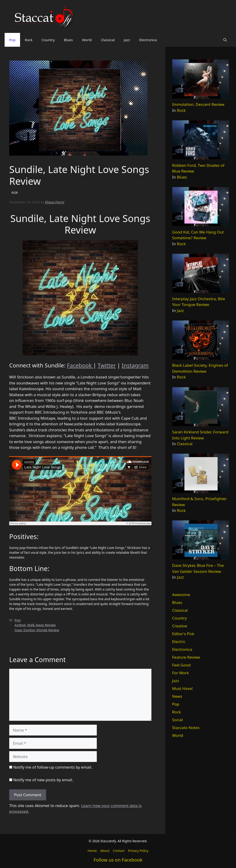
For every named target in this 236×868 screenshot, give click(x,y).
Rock (29, 40)
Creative (180, 626)
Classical (108, 40)
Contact (119, 851)
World (87, 40)
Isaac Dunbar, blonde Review (37, 630)
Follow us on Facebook (118, 860)
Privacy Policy (138, 851)
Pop (12, 40)
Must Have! (183, 688)
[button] (225, 40)
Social (177, 720)
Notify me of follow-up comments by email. (53, 767)
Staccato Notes (186, 728)
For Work (180, 673)
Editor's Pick (183, 634)
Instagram (135, 365)
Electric (179, 642)
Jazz (127, 40)
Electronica (148, 40)
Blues (68, 40)
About (105, 851)
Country (48, 40)
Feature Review (186, 657)
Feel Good (181, 665)
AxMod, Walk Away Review (35, 625)
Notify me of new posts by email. (43, 780)
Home (92, 851)
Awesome (181, 595)
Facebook (80, 365)
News (177, 696)
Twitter (107, 365)
